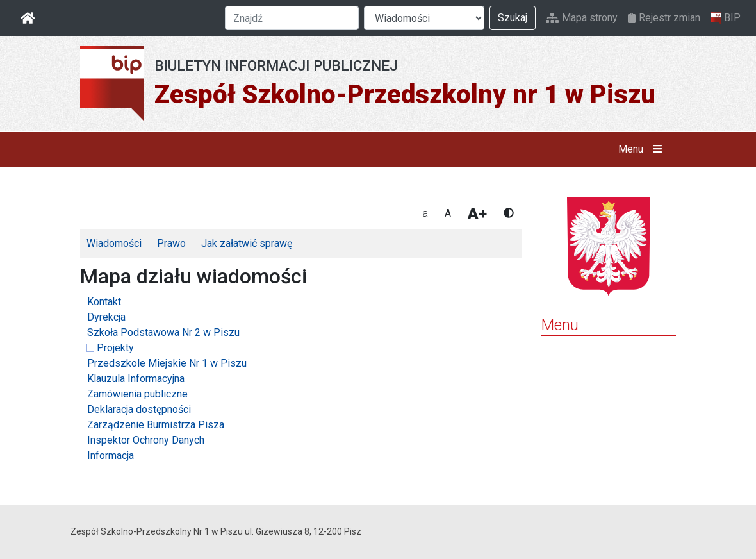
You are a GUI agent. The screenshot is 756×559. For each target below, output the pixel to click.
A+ (477, 213)
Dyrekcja (106, 317)
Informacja (111, 455)
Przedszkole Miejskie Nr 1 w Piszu (167, 363)
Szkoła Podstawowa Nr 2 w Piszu (163, 332)
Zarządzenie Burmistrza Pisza (156, 425)
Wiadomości (114, 243)
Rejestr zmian (664, 18)
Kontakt (104, 302)
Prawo (171, 243)
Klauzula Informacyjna (136, 379)
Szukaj (513, 18)
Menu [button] (643, 149)
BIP (726, 18)
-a (423, 213)
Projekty (115, 348)
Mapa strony (582, 18)
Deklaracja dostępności (139, 409)
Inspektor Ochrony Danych (146, 440)
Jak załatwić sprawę (247, 243)
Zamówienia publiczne (137, 394)
